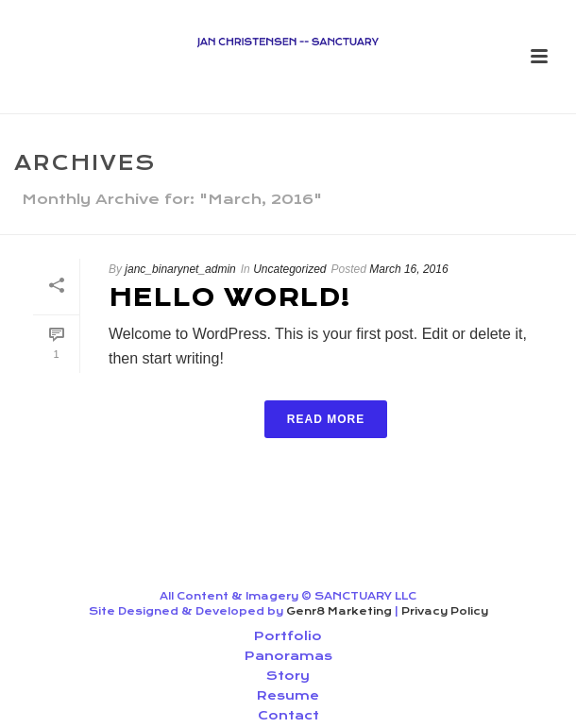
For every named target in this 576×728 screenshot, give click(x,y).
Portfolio (288, 636)
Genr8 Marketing (339, 611)
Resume (288, 695)
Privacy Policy (445, 611)
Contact (288, 715)
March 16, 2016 (408, 269)
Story (288, 676)
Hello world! (229, 297)
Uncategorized (289, 269)
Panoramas (288, 656)
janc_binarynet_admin (180, 269)
